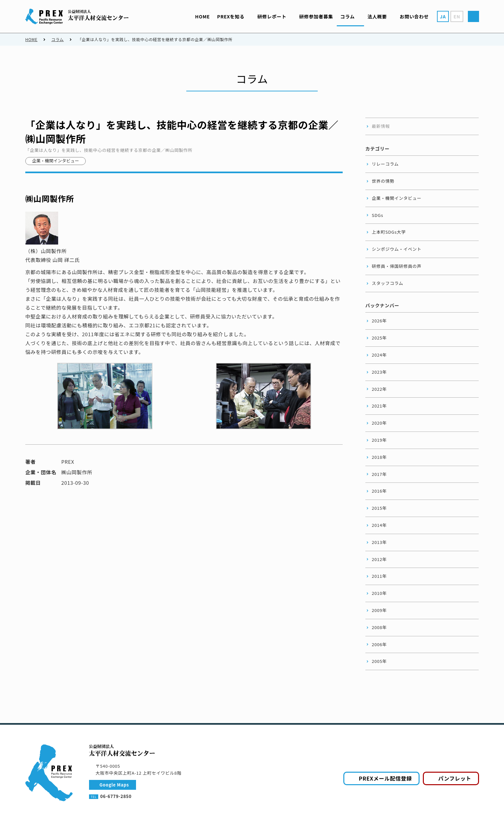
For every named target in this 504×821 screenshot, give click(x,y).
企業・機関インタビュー (55, 161)
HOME (31, 39)
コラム (57, 39)
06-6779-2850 (116, 796)
